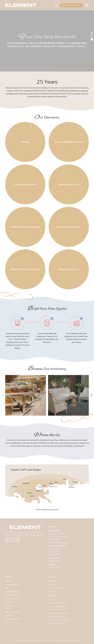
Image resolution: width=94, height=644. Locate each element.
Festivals (52, 591)
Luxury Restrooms (13, 612)
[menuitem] (87, 5)
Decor (8, 588)
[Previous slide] (3, 395)
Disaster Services (56, 624)
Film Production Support (59, 620)
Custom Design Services (58, 603)
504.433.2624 (54, 539)
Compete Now (77, 640)
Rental (51, 599)
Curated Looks (68, 395)
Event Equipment (12, 595)
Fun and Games (11, 598)
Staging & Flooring (13, 619)
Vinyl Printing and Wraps (59, 613)
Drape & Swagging (13, 591)
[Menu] (87, 5)
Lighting (9, 605)
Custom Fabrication (57, 606)
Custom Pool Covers (57, 617)
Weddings (53, 581)
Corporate (53, 584)
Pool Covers (10, 615)
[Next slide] (91, 395)
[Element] (21, 5)
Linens (8, 609)
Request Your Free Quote (71, 5)
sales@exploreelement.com (60, 542)
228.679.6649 (54, 555)
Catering (26, 395)
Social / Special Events (58, 588)
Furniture (9, 602)
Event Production (56, 610)
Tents (7, 622)
